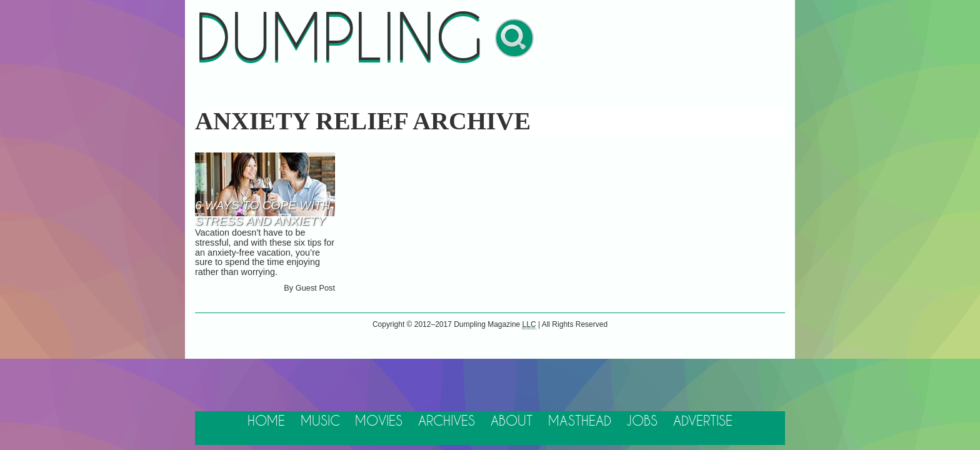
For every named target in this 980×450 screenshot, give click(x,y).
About (512, 422)
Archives (447, 422)
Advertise (703, 422)
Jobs (642, 422)
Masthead (580, 422)
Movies (379, 422)
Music (320, 422)
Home (266, 422)
